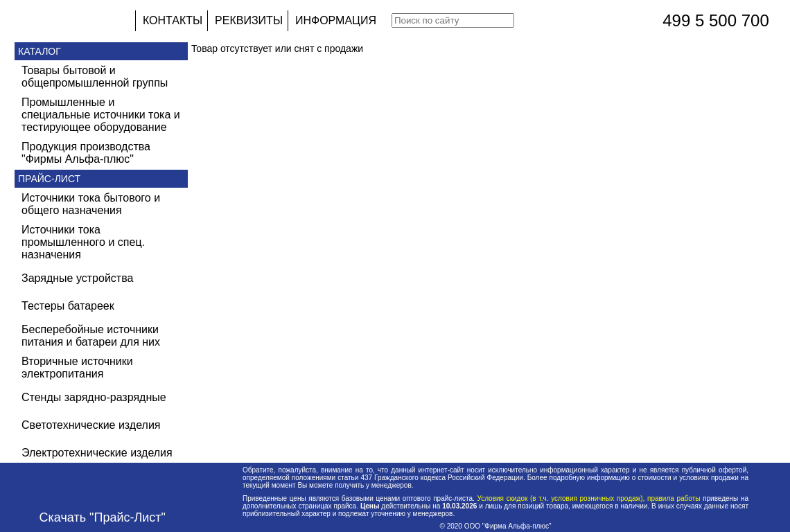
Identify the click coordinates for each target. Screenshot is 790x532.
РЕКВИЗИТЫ (249, 20)
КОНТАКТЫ (173, 20)
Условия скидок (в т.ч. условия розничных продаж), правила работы (589, 498)
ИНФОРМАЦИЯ (336, 20)
